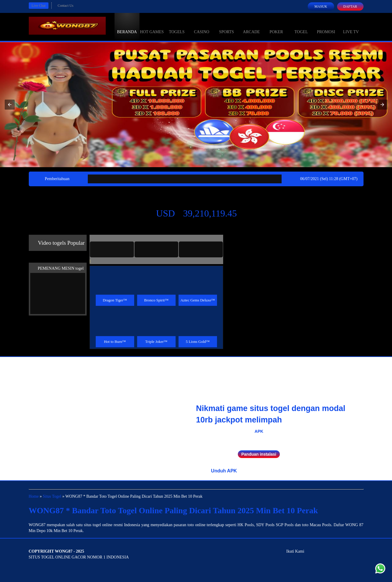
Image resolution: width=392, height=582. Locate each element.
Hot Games (152, 26)
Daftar (350, 6)
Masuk (321, 6)
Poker (276, 26)
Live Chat (39, 6)
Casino (202, 26)
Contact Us (65, 6)
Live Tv (351, 26)
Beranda (127, 26)
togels (177, 26)
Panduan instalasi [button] (259, 454)
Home (34, 496)
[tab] (112, 249)
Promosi (326, 26)
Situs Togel (52, 496)
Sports (227, 26)
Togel (301, 26)
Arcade (251, 26)
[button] (10, 105)
